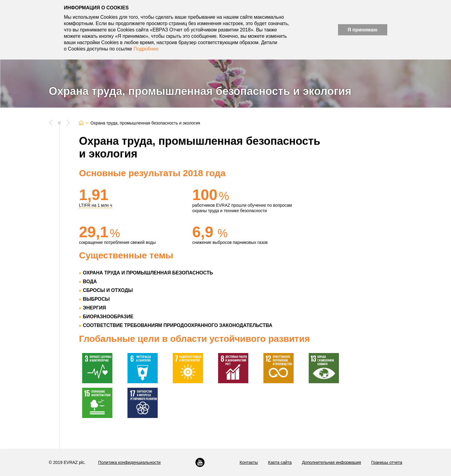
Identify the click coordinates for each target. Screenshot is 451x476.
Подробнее (146, 49)
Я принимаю (363, 30)
